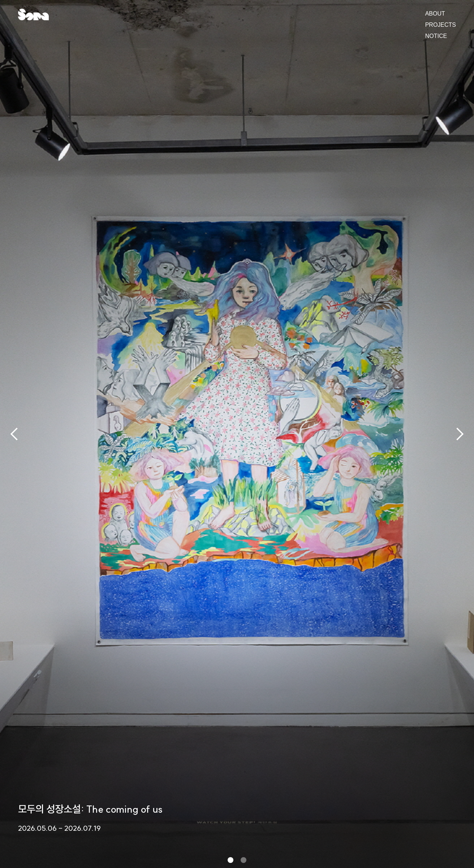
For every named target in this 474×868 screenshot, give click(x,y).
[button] (14, 434)
